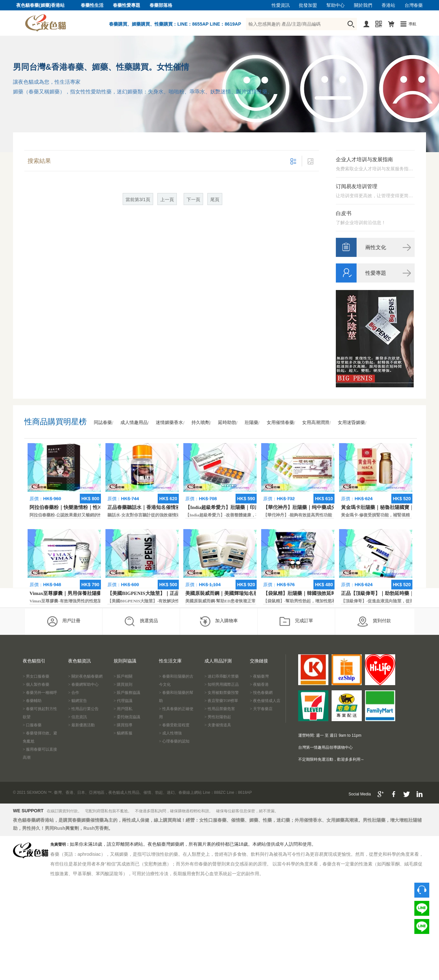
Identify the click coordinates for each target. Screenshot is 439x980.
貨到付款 (374, 621)
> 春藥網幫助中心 (83, 684)
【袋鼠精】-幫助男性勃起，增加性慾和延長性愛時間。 (314, 601)
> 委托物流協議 (127, 717)
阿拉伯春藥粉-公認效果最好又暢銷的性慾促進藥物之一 (81, 515)
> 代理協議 (123, 701)
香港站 (388, 5)
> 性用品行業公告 (83, 709)
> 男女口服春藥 (36, 676)
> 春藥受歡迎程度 (174, 725)
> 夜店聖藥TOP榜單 (221, 701)
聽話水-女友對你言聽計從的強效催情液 (144, 515)
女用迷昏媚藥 (351, 423)
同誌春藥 (103, 423)
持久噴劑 (201, 423)
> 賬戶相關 (123, 676)
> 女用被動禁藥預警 (222, 693)
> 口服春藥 (32, 725)
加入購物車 (219, 621)
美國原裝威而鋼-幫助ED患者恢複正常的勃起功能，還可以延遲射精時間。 (254, 601)
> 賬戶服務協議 (127, 693)
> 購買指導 (123, 725)
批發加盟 (308, 5)
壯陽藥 (251, 423)
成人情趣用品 (134, 423)
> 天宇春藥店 (261, 709)
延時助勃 (227, 423)
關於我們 (363, 5)
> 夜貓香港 (259, 684)
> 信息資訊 (78, 717)
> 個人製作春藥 (36, 684)
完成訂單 (296, 621)
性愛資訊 (281, 5)
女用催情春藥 (280, 423)
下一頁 (193, 200)
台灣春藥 (414, 5)
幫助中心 (335, 5)
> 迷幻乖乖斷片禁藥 (222, 676)
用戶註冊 (63, 621)
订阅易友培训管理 (357, 186)
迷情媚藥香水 (169, 423)
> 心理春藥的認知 (174, 741)
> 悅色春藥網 (261, 693)
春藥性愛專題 (127, 5)
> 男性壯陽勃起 (218, 717)
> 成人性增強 (170, 733)
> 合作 (74, 693)
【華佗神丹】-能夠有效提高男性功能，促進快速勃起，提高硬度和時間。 (331, 515)
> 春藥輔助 (32, 701)
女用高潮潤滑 (316, 423)
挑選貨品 (141, 621)
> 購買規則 (123, 684)
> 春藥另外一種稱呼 (40, 693)
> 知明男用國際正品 (222, 684)
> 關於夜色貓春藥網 (85, 676)
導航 (412, 24)
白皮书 (344, 213)
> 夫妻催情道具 (218, 725)
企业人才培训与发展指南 (364, 159)
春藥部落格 (161, 5)
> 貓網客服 (123, 733)
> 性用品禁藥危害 (220, 709)
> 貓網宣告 (78, 701)
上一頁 (167, 200)
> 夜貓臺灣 (259, 676)
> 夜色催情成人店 (265, 701)
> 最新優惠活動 (81, 725)
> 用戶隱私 (123, 709)
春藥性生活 (92, 5)
